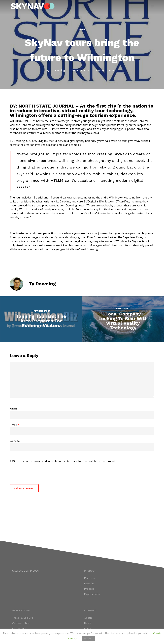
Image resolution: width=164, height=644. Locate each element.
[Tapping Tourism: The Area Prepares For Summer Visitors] (41, 319)
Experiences (92, 594)
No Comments (105, 70)
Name (15, 409)
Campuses (19, 628)
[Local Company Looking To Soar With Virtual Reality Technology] (123, 319)
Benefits (89, 583)
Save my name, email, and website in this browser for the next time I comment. (64, 461)
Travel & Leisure (23, 618)
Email (15, 425)
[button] (152, 6)
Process (89, 589)
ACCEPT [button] (88, 639)
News (88, 623)
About (88, 618)
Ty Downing (57, 70)
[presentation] (33, 473)
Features (90, 578)
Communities (21, 623)
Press (82, 29)
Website (15, 441)
